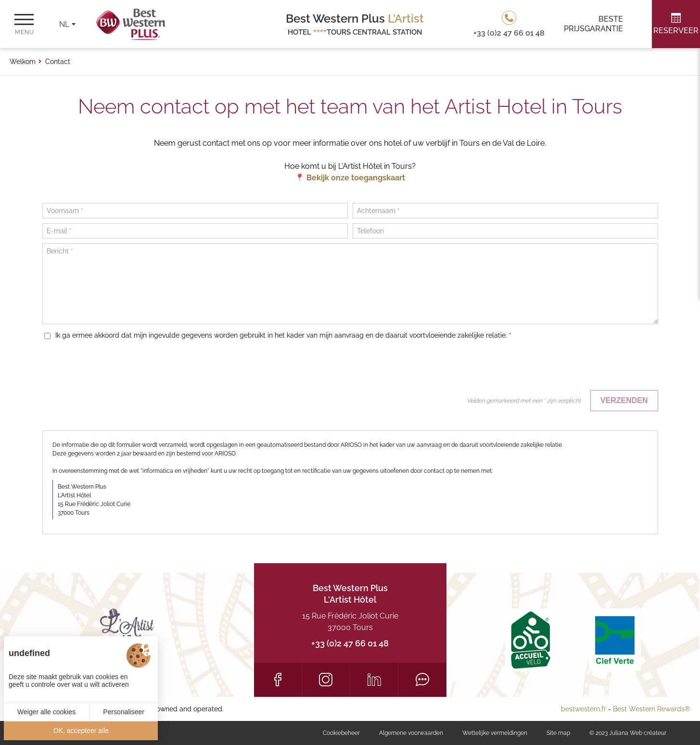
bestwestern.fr (584, 709)
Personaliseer (124, 712)
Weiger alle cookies (46, 712)
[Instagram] (326, 680)
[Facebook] (278, 680)
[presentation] (585, 366)
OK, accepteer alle (81, 731)
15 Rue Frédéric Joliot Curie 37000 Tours (350, 622)
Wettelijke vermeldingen (495, 733)
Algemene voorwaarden (411, 733)
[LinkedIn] (374, 680)
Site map (558, 733)
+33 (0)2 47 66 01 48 (350, 643)
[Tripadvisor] (422, 680)
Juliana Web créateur (638, 733)
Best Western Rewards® (652, 709)
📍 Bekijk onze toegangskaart (350, 178)
